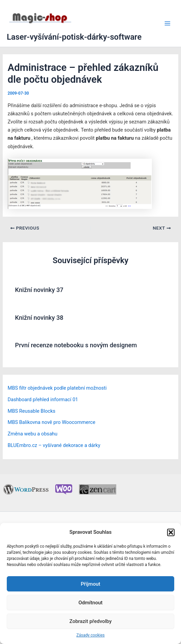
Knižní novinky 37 (39, 290)
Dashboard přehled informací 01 (43, 399)
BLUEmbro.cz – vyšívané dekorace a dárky (54, 445)
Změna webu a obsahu (32, 434)
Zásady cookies (90, 635)
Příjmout (90, 584)
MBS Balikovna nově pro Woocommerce (51, 422)
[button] (171, 532)
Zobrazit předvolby (91, 621)
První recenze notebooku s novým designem (76, 345)
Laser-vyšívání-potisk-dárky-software (74, 37)
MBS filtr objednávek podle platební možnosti (57, 388)
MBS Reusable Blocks (31, 411)
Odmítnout (91, 603)
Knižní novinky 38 (39, 318)
